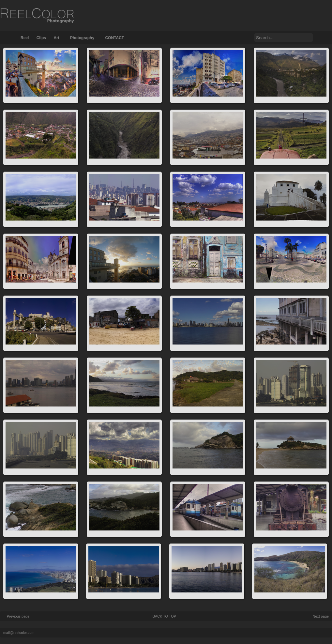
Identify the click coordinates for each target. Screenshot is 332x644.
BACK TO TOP (164, 616)
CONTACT (114, 38)
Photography (82, 38)
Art (56, 38)
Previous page (18, 616)
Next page (321, 616)
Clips (41, 38)
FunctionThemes (299, 632)
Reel (25, 38)
